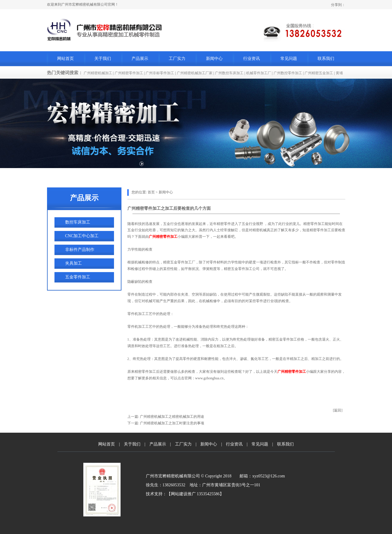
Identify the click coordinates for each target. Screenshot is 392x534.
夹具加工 (74, 263)
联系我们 (326, 59)
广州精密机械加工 (98, 73)
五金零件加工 (78, 277)
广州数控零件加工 (288, 73)
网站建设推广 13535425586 (195, 494)
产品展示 (140, 59)
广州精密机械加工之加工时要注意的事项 (172, 423)
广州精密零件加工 (129, 73)
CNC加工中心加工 (82, 236)
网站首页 (65, 59)
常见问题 (289, 59)
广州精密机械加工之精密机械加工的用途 (172, 417)
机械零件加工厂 (259, 73)
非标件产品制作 (80, 250)
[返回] (338, 410)
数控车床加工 (78, 222)
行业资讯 (252, 59)
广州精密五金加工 (319, 73)
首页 (151, 192)
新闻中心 (214, 59)
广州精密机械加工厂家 (195, 73)
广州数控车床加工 (229, 73)
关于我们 (103, 59)
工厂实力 (177, 59)
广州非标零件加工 (160, 73)
